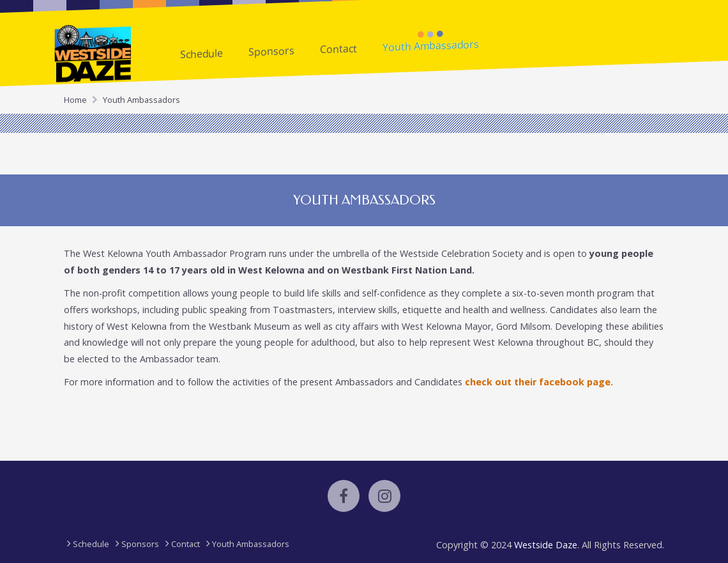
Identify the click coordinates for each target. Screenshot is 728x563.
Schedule (201, 54)
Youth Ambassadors (431, 46)
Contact (338, 48)
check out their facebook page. (539, 382)
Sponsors (271, 51)
